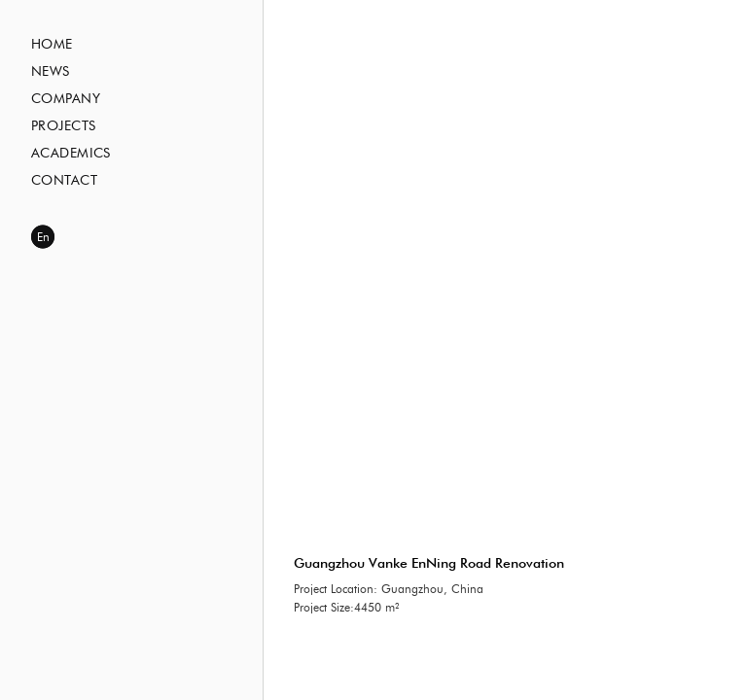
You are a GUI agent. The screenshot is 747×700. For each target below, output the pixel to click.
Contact (64, 181)
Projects (63, 126)
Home (52, 45)
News (51, 72)
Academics (71, 154)
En (43, 237)
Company (66, 99)
